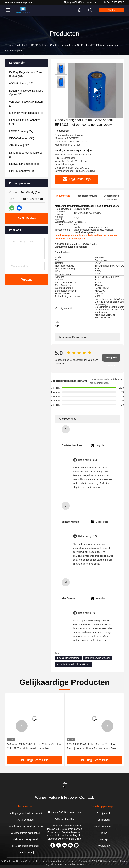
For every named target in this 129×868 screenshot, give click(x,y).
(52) (25, 122)
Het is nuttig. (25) (88, 536)
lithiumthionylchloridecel (97, 658)
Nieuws (103, 833)
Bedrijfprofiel (103, 813)
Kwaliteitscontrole (103, 826)
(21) (19, 146)
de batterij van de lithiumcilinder (73, 664)
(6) (26, 155)
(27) (21, 131)
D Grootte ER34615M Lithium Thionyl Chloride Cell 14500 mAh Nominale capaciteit (34, 746)
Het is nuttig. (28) (88, 460)
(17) (26, 93)
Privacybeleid (103, 846)
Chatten (111, 10)
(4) (26, 113)
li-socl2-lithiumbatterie (68, 658)
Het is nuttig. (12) (87, 613)
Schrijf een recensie (111, 359)
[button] (22, 726)
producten (20, 45)
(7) (26, 104)
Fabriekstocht (103, 820)
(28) (25, 74)
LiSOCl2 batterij (38, 45)
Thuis (8, 45)
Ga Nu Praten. (27, 218)
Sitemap (103, 839)
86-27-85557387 (114, 2)
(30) (22, 138)
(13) (21, 83)
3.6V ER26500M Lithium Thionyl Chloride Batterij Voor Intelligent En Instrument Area (92, 746)
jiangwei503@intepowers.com (80, 2)
